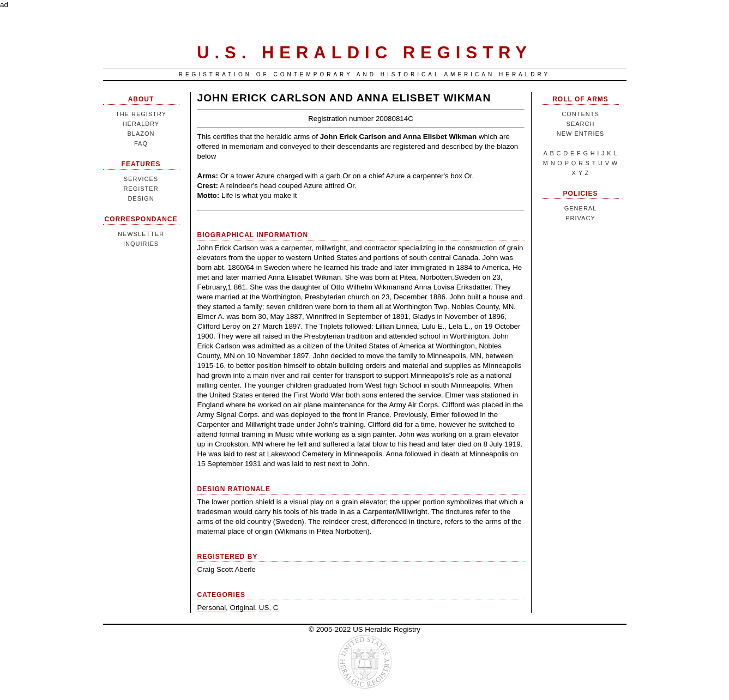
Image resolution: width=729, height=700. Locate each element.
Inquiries (141, 244)
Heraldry (141, 124)
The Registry (141, 114)
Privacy (580, 218)
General (581, 208)
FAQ (141, 143)
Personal (212, 608)
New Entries (580, 134)
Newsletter (141, 234)
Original (243, 608)
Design (141, 198)
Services (141, 179)
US (264, 608)
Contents (580, 114)
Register (141, 189)
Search (581, 124)
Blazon (141, 134)
